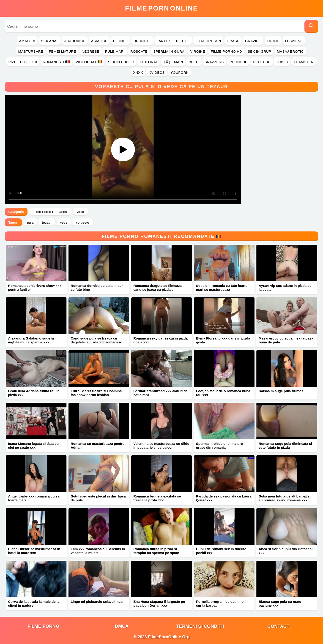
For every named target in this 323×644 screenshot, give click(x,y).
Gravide (253, 41)
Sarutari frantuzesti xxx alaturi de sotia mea (160, 393)
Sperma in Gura (169, 51)
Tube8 (282, 62)
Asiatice (99, 41)
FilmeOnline (161, 8)
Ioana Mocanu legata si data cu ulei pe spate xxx (33, 446)
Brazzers (214, 62)
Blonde (121, 41)
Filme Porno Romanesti (51, 212)
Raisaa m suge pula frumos (281, 391)
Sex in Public (121, 62)
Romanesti (56, 62)
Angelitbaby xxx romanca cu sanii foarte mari (36, 498)
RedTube (262, 62)
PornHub (239, 62)
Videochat (89, 62)
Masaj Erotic (290, 51)
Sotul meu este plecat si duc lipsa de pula (98, 498)
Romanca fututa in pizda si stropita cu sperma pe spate (156, 551)
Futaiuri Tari (208, 41)
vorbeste (82, 222)
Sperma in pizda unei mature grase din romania (219, 446)
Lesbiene (294, 41)
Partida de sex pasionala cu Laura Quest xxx (224, 498)
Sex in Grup (260, 51)
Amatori (27, 41)
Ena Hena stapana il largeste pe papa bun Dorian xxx (159, 603)
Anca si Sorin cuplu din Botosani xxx (286, 551)
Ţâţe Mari (173, 62)
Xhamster (303, 62)
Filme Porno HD (226, 51)
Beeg (194, 62)
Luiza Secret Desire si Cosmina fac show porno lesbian (96, 393)
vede (64, 222)
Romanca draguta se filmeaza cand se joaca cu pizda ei (157, 288)
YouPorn (179, 72)
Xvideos (157, 72)
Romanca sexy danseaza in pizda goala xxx (160, 340)
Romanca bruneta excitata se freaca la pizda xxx (157, 498)
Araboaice (75, 41)
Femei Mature (63, 51)
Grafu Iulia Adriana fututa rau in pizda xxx (34, 393)
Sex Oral (149, 62)
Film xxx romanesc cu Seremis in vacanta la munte (98, 551)
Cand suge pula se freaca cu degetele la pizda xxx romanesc (96, 340)
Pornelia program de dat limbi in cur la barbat (222, 603)
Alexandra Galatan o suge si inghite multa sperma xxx (31, 340)
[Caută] (311, 26)
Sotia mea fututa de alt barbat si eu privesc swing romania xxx (285, 498)
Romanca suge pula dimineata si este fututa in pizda (285, 446)
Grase (233, 41)
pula (30, 222)
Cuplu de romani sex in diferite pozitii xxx (221, 551)
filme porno (43, 626)
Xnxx (138, 72)
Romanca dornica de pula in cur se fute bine (97, 288)
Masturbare (31, 51)
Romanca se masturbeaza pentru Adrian (98, 446)
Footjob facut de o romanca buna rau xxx (223, 393)
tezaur (47, 222)
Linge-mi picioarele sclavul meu (97, 602)
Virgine (198, 51)
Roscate (139, 51)
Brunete (142, 41)
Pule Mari (115, 51)
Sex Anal (50, 41)
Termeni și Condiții (200, 626)
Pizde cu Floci (23, 62)
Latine (273, 41)
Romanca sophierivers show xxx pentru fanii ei (35, 288)
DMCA (122, 626)
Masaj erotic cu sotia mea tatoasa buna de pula (286, 340)
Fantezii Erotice (173, 41)
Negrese (91, 51)
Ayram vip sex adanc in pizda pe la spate (285, 288)
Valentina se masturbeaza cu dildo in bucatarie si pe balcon (161, 446)
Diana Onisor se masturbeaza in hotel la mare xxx (34, 551)
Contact (278, 626)
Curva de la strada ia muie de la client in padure (34, 603)
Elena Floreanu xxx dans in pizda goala (223, 340)
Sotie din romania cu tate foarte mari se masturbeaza (222, 288)
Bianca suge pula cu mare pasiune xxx (280, 603)
